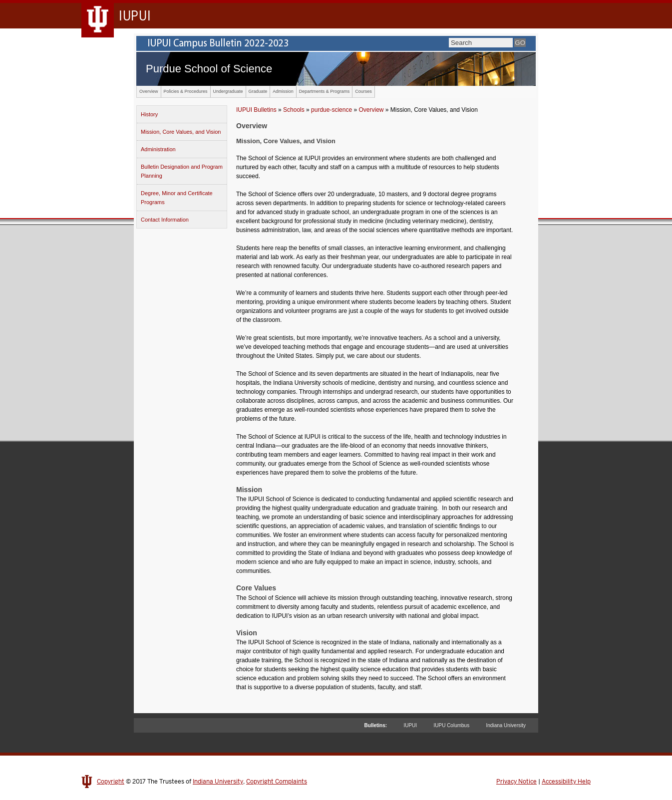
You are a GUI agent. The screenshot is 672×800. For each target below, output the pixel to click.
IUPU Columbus (451, 725)
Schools (294, 110)
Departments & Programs (325, 91)
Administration (158, 149)
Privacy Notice (516, 782)
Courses (363, 91)
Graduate (258, 91)
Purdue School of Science (209, 69)
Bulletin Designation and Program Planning (182, 171)
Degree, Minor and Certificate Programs (177, 198)
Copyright (111, 782)
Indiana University (506, 725)
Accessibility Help (566, 782)
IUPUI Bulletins (256, 110)
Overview (149, 91)
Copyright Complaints (277, 782)
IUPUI (410, 725)
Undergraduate (228, 91)
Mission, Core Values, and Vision (181, 132)
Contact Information (165, 220)
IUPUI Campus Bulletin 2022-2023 (336, 43)
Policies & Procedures (186, 91)
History (149, 114)
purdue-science (332, 110)
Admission (283, 91)
